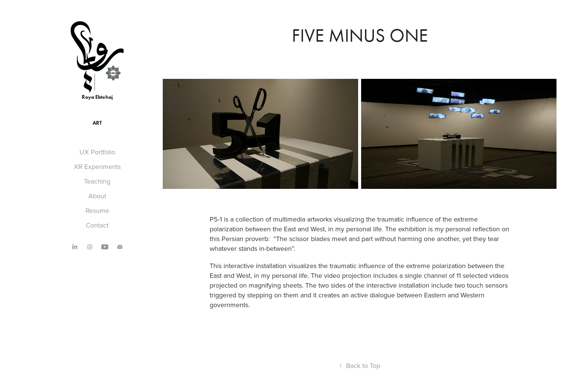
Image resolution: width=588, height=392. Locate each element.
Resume (97, 210)
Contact (97, 225)
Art (97, 123)
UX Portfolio (97, 152)
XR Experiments (97, 167)
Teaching (97, 181)
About (97, 196)
